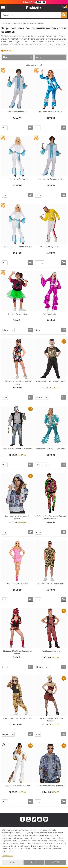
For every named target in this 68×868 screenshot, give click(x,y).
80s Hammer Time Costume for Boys (51, 381)
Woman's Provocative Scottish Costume (51, 720)
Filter (5, 57)
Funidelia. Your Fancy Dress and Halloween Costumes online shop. (34, 8)
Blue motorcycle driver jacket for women (17, 517)
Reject (34, 862)
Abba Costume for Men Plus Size (51, 179)
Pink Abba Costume (51, 314)
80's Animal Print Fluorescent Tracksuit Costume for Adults (51, 517)
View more (9, 51)
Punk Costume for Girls (51, 651)
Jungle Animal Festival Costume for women (17, 383)
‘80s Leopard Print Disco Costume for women (17, 652)
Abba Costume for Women (17, 179)
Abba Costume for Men (17, 112)
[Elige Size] (5, 128)
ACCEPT (56, 862)
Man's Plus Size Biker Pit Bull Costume (17, 449)
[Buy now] (30, 128)
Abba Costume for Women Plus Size (17, 246)
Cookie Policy (8, 856)
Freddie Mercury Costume (51, 246)
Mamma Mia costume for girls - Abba (51, 449)
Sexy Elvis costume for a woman (17, 786)
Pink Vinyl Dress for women (17, 584)
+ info (12, 862)
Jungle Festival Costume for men (51, 584)
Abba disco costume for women (51, 112)
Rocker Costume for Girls (17, 314)
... (2, 23)
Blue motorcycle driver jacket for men (51, 786)
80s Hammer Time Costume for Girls (17, 718)
